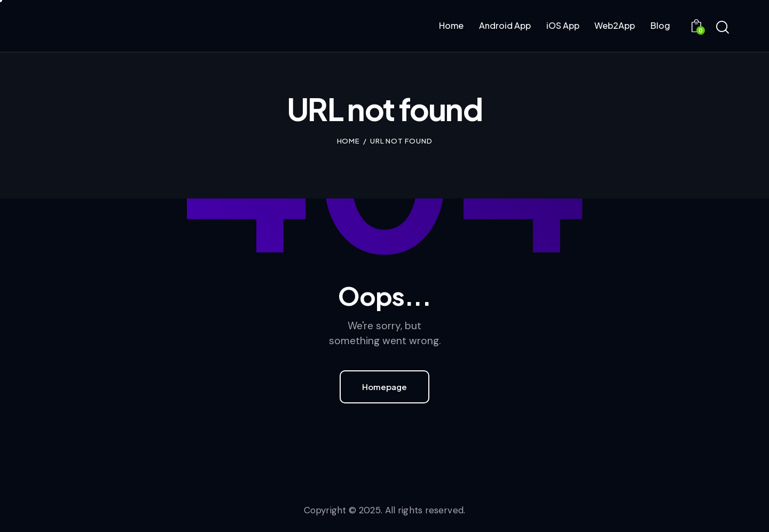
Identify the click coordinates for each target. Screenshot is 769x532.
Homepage (384, 387)
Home (349, 141)
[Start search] (723, 28)
